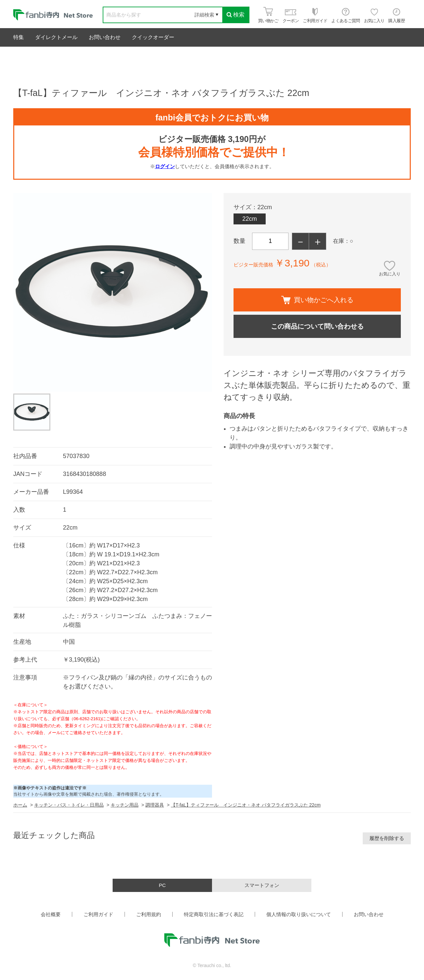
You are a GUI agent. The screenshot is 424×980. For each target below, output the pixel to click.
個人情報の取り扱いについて (299, 914)
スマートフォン (262, 885)
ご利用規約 (149, 914)
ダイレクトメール (56, 37)
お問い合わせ (105, 37)
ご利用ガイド (98, 914)
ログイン (165, 166)
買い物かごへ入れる (317, 300)
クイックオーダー (153, 37)
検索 (236, 15)
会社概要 (51, 914)
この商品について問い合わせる (317, 326)
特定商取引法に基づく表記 (214, 914)
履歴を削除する (387, 838)
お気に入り (390, 274)
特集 (19, 37)
